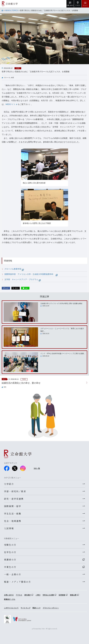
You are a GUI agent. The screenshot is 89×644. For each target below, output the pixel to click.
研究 (5, 387)
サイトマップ (26, 608)
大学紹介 (9, 484)
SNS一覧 (37, 468)
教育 (13, 78)
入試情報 (9, 528)
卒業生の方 (10, 567)
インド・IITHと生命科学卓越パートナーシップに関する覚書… (63, 354)
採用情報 (62, 595)
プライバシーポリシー (51, 608)
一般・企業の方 (13, 574)
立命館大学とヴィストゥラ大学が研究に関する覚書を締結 (61, 304)
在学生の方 (10, 552)
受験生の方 (10, 545)
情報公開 (73, 595)
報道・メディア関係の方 (17, 582)
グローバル (7, 78)
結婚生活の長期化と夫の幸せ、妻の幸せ (21, 383)
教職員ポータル (10, 599)
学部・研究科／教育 (15, 491)
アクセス (19, 595)
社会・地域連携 (13, 521)
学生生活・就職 (13, 514)
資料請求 (28, 595)
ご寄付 (38, 595)
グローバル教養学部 (14, 269)
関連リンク (37, 608)
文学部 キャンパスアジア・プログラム (23, 279)
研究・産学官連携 (14, 499)
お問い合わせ (9, 595)
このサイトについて (11, 608)
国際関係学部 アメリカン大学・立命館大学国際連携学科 (31, 274)
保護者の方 (10, 560)
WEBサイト (11, 104)
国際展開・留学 (13, 506)
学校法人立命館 (48, 595)
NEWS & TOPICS (11, 10)
